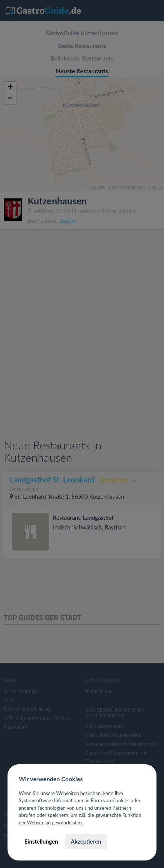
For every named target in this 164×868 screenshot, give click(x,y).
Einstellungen (41, 841)
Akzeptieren (86, 841)
